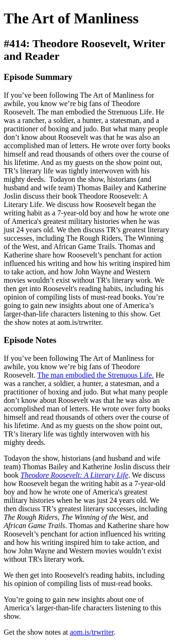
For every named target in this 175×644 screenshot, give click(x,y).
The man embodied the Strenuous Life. (96, 375)
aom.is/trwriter (92, 632)
